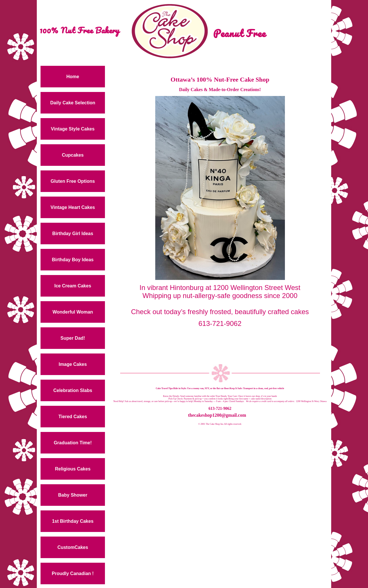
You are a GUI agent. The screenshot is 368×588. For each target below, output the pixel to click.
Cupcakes (73, 155)
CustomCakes (73, 547)
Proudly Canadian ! (73, 573)
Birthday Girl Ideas (73, 234)
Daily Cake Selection (73, 103)
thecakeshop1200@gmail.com (217, 415)
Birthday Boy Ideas (73, 260)
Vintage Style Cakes (73, 129)
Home (73, 77)
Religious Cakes (73, 469)
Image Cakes (73, 364)
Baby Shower (73, 495)
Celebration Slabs (73, 390)
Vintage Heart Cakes (73, 207)
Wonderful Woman (73, 312)
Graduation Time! (73, 443)
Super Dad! (73, 338)
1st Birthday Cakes (73, 521)
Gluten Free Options (73, 181)
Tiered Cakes (73, 417)
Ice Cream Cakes (73, 286)
